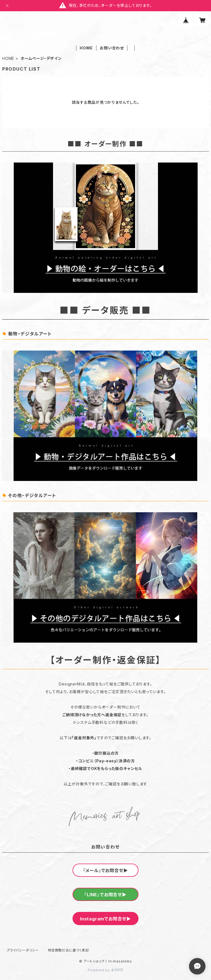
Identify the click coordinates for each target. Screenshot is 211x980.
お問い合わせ (112, 48)
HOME (86, 48)
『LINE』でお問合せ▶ (105, 895)
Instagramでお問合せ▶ (105, 919)
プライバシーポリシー (23, 950)
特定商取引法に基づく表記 (68, 950)
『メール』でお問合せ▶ (106, 870)
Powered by (105, 970)
